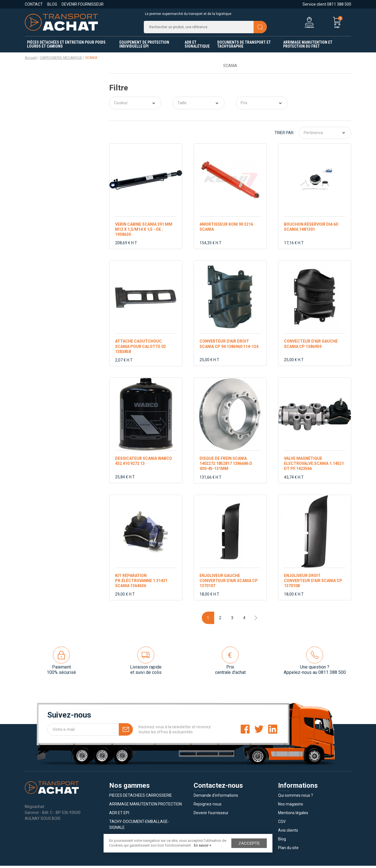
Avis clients (288, 833)
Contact (34, 4)
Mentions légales (293, 815)
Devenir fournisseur (83, 4)
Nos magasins (291, 806)
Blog (52, 4)
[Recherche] (205, 28)
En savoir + (203, 845)
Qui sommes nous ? (296, 798)
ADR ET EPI (119, 815)
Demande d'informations (216, 798)
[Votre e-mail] (90, 732)
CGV (282, 824)
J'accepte (249, 843)
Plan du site (288, 850)
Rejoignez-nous (208, 806)
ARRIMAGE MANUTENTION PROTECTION (146, 806)
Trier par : (285, 135)
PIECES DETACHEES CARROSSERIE (141, 798)
